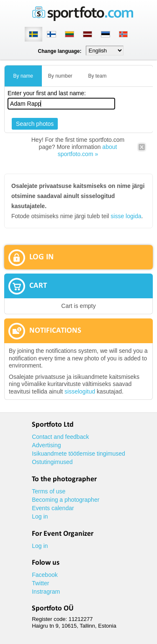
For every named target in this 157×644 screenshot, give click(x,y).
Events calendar (53, 508)
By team (97, 76)
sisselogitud (80, 391)
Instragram (46, 592)
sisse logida (126, 216)
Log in (40, 516)
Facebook (45, 575)
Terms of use (49, 491)
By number (60, 76)
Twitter (40, 583)
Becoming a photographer (66, 500)
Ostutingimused (52, 462)
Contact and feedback (60, 437)
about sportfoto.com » (88, 150)
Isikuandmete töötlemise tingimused (78, 454)
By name (23, 76)
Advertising (46, 445)
